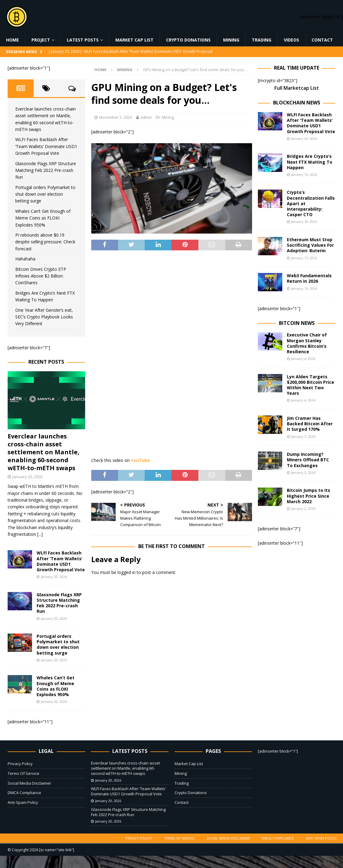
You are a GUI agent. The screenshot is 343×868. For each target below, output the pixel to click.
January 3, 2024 (303, 436)
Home (13, 40)
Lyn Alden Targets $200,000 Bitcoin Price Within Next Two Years (311, 385)
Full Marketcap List (297, 88)
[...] (40, 534)
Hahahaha (25, 259)
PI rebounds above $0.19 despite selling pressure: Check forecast (45, 242)
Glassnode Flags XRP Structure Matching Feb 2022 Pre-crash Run (46, 170)
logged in (126, 572)
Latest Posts (83, 40)
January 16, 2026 (304, 288)
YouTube (140, 460)
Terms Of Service (23, 773)
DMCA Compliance (24, 793)
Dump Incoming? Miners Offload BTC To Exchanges (308, 460)
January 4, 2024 (303, 359)
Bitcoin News (297, 323)
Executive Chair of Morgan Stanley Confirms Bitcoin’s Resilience (307, 343)
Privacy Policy (20, 764)
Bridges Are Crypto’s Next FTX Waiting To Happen (310, 162)
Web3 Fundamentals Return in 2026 (309, 278)
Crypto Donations (188, 40)
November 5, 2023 (116, 117)
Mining (231, 40)
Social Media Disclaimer (29, 783)
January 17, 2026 (304, 258)
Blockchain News (297, 103)
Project (41, 40)
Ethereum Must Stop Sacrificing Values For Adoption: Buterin (310, 245)
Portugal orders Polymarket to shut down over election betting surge (45, 194)
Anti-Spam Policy (23, 802)
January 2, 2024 (303, 508)
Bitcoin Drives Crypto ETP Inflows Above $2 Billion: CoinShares (41, 276)
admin (146, 117)
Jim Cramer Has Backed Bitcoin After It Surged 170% (310, 424)
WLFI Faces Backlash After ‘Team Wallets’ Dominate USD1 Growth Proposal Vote (46, 146)
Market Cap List (134, 40)
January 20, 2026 (27, 477)
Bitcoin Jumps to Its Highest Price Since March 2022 (309, 496)
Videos (291, 40)
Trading (262, 40)
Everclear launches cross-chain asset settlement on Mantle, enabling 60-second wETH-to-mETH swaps (43, 452)
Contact (322, 40)
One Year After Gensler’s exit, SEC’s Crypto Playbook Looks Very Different (44, 317)
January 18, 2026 (304, 222)
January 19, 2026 (304, 174)
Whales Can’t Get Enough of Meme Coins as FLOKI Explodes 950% (43, 218)
